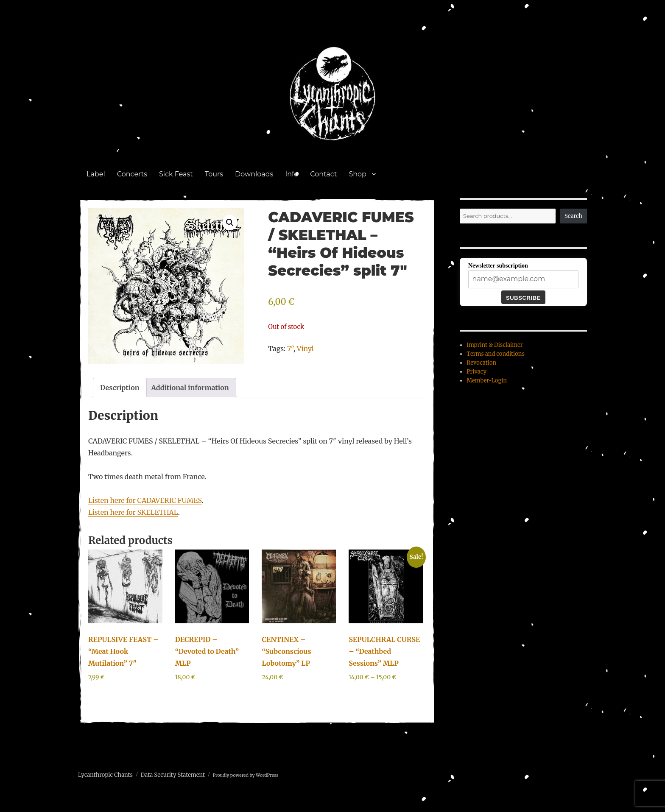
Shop (358, 174)
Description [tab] (120, 388)
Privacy (476, 372)
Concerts (132, 174)
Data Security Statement (173, 775)
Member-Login (487, 381)
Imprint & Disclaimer (495, 345)
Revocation (481, 363)
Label (96, 174)
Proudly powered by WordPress (245, 775)
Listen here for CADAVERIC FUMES (145, 500)
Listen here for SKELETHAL (133, 512)
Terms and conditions (496, 354)
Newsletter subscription (498, 266)
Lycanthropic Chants (105, 775)
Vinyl (305, 349)
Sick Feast (176, 174)
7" (290, 349)
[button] (230, 223)
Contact (323, 174)
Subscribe (523, 298)
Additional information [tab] (190, 388)
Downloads (254, 174)
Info (292, 174)
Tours (214, 174)
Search (573, 216)
